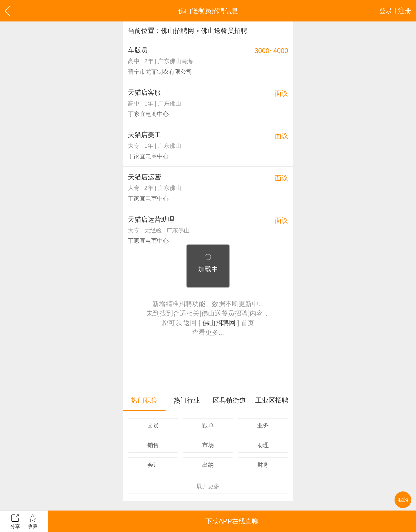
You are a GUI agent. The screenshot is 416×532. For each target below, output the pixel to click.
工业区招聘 (272, 400)
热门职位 (144, 400)
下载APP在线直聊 (232, 521)
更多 (208, 486)
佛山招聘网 (178, 30)
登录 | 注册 (395, 11)
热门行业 (187, 400)
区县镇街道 (229, 400)
